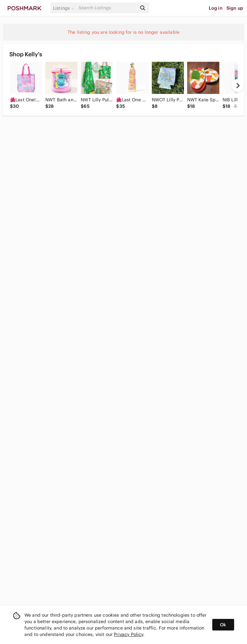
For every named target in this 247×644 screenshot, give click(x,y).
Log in (216, 8)
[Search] (107, 8)
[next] (238, 86)
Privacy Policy (128, 634)
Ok (223, 625)
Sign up (235, 8)
